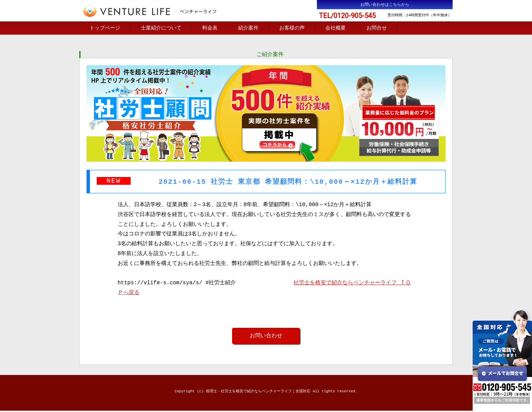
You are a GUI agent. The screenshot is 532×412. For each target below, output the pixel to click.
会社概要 (336, 29)
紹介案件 (248, 29)
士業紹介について (161, 29)
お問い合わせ (266, 337)
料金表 (210, 29)
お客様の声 (292, 29)
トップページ (105, 29)
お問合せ (377, 29)
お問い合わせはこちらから (385, 5)
